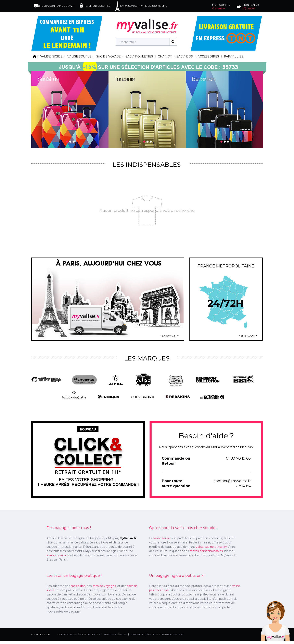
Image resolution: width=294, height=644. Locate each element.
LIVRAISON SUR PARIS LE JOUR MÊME (144, 6)
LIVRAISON (137, 634)
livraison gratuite (58, 555)
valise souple (162, 538)
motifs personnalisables (206, 551)
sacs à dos (78, 586)
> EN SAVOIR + (169, 336)
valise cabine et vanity (211, 547)
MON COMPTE (221, 6)
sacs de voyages (104, 586)
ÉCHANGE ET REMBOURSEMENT (165, 634)
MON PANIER (251, 6)
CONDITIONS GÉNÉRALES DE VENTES (79, 634)
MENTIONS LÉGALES (115, 634)
